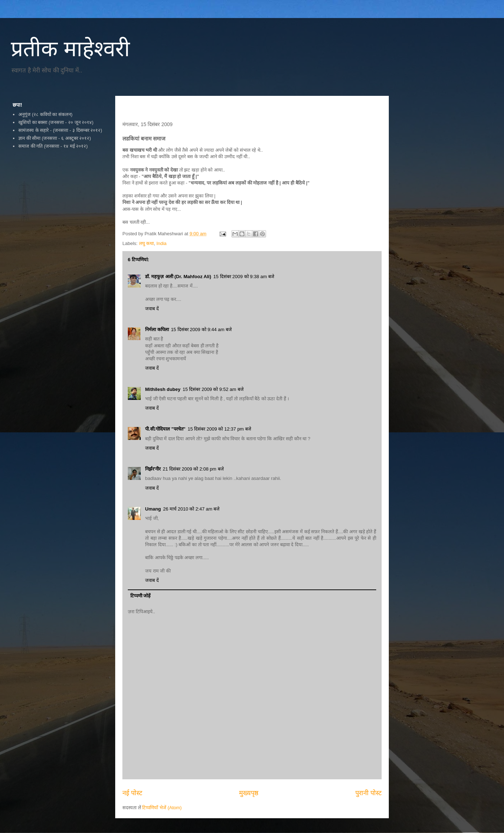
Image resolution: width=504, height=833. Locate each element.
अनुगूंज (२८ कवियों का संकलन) (45, 114)
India (161, 243)
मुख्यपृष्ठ (249, 793)
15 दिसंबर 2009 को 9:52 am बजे (213, 389)
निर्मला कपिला (157, 329)
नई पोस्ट (132, 793)
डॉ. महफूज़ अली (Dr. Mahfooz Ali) (178, 277)
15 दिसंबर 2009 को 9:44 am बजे (201, 329)
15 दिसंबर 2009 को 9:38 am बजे (244, 277)
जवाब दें (152, 309)
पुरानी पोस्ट (368, 793)
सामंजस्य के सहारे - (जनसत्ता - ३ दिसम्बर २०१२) (60, 130)
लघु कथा (147, 243)
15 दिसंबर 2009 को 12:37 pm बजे (219, 429)
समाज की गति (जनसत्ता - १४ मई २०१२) (53, 146)
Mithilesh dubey (163, 389)
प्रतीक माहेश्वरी (70, 49)
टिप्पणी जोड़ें (141, 596)
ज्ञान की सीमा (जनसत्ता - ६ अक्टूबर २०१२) (55, 138)
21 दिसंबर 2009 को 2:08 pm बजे (193, 469)
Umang (153, 509)
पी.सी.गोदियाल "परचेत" (165, 429)
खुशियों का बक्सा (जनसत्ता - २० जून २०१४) (56, 122)
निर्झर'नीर (153, 469)
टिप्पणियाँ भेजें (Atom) (162, 808)
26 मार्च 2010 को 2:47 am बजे (191, 509)
